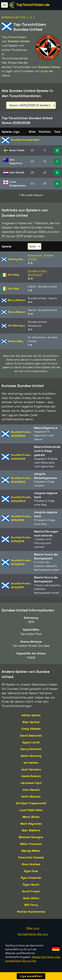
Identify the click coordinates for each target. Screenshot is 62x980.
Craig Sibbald (31, 729)
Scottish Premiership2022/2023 (25, 480)
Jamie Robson (31, 776)
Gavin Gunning (31, 756)
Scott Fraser (31, 891)
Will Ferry (31, 905)
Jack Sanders (31, 769)
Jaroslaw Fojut (31, 783)
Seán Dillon (31, 898)
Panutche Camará (31, 857)
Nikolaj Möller (31, 851)
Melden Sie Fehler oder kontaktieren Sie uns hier (33, 959)
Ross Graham (31, 864)
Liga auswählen (31, 976)
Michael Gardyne (31, 837)
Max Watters (31, 830)
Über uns (33, 928)
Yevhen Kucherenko (31, 912)
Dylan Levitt (31, 742)
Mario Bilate (31, 817)
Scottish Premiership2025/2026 (25, 434)
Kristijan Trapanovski (31, 803)
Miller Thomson (31, 844)
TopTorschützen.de (33, 5)
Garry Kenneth (31, 749)
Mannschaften (14, 17)
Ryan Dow (31, 871)
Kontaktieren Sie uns (33, 934)
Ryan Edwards (31, 878)
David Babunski (31, 735)
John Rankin (31, 790)
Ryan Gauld (31, 884)
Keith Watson (31, 796)
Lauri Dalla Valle (31, 810)
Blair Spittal (31, 722)
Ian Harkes (31, 763)
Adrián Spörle (31, 715)
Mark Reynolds (31, 824)
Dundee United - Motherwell (38, 273)
